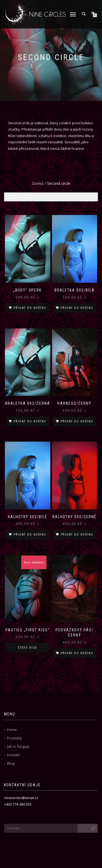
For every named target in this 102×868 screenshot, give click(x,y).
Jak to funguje (18, 746)
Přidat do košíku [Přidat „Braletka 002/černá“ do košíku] (30, 421)
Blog (11, 763)
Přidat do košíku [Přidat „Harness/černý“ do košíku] (77, 421)
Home (12, 730)
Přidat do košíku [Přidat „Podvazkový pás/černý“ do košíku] (77, 653)
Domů (38, 183)
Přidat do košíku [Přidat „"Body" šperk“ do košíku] (30, 308)
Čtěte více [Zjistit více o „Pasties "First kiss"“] (28, 648)
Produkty (15, 738)
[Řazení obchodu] (51, 197)
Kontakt (13, 755)
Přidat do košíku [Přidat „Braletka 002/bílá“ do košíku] (77, 308)
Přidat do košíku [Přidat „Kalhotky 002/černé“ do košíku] (77, 535)
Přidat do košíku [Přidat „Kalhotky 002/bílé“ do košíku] (30, 535)
